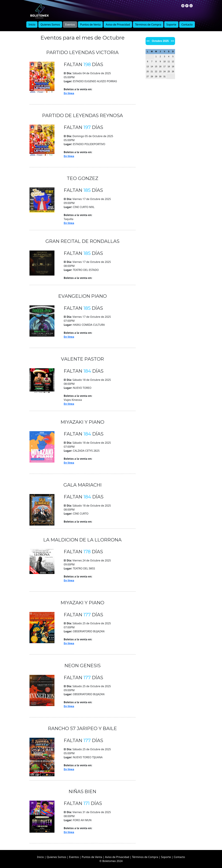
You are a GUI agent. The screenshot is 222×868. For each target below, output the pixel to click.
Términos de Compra (148, 25)
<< (148, 41)
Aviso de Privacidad (118, 25)
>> (172, 41)
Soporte (171, 25)
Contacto (187, 25)
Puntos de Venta (90, 25)
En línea (69, 93)
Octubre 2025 (160, 41)
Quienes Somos (50, 25)
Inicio (32, 25)
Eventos (70, 25)
